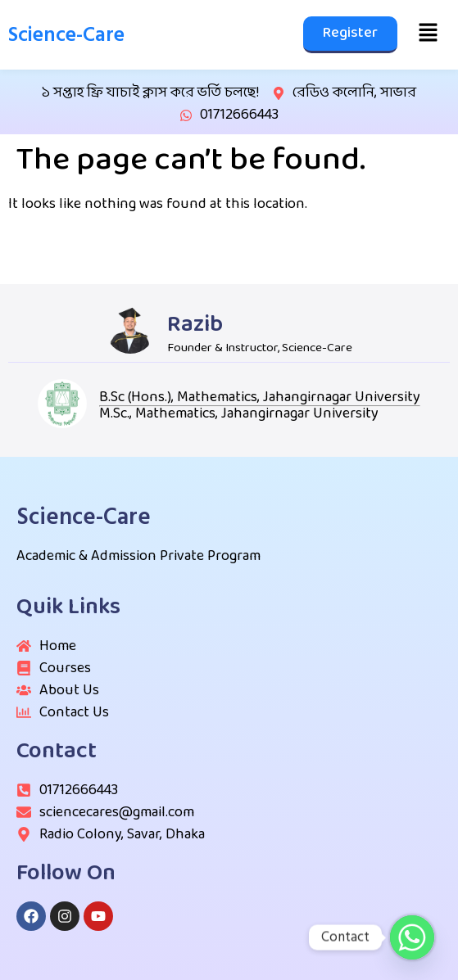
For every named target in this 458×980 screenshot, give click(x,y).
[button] (428, 34)
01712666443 (239, 115)
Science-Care (66, 35)
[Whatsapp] (412, 937)
